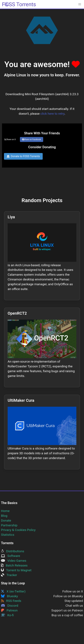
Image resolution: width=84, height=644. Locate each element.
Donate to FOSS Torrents (23, 156)
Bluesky (9, 596)
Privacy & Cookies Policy (18, 530)
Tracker (9, 575)
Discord (10, 606)
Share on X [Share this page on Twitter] (10, 139)
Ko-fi (7, 615)
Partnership (9, 525)
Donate (6, 520)
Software (11, 556)
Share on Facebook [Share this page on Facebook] (32, 139)
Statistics (8, 535)
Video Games (14, 561)
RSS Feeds (11, 601)
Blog (4, 516)
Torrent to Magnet (16, 570)
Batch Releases (14, 565)
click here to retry (52, 114)
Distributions (13, 551)
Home (5, 511)
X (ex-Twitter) (13, 591)
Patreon (9, 610)
